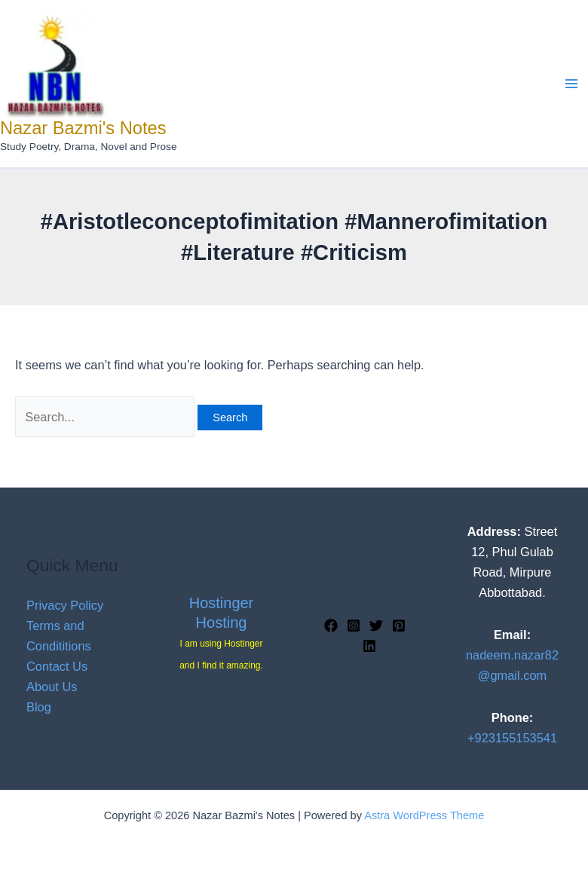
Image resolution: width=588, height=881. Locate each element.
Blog (39, 707)
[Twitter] (376, 626)
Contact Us (57, 666)
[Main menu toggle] (571, 84)
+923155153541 (512, 738)
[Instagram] (354, 626)
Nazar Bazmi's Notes (83, 128)
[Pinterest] (399, 626)
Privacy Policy (65, 605)
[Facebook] (331, 626)
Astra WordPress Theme (424, 815)
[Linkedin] (369, 646)
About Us (52, 687)
